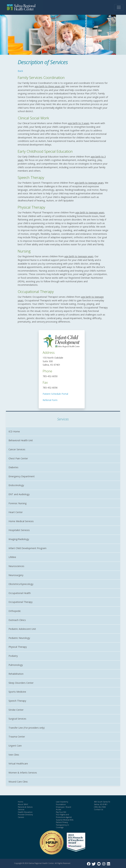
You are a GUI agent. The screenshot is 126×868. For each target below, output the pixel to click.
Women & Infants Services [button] (23, 773)
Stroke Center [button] (16, 710)
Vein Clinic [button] (14, 755)
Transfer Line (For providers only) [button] (27, 728)
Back (20, 71)
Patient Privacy (62, 822)
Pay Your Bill (61, 812)
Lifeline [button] (12, 557)
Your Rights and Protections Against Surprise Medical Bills (65, 817)
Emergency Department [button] (22, 476)
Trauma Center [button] (17, 737)
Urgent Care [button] (15, 746)
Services (21, 809)
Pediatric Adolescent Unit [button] (22, 629)
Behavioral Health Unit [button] (21, 440)
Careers (21, 817)
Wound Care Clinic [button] (18, 782)
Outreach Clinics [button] (17, 620)
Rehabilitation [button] (16, 674)
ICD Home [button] (14, 431)
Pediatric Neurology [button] (19, 638)
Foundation (61, 804)
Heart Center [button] (16, 512)
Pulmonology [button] (16, 665)
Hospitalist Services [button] (19, 530)
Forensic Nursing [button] (18, 503)
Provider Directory (25, 815)
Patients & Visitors (25, 807)
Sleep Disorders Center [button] (21, 683)
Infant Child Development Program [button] (27, 548)
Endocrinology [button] (16, 485)
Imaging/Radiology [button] (19, 539)
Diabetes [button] (13, 467)
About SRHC (23, 804)
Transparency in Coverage (62, 826)
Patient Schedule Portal (55, 394)
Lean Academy (62, 802)
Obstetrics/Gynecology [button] (21, 584)
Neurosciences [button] (16, 566)
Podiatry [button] (13, 656)
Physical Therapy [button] (18, 647)
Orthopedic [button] (15, 611)
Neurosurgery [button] (16, 575)
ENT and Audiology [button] (19, 494)
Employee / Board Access (63, 808)
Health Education (25, 812)
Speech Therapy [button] (17, 701)
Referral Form (50, 400)
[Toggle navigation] (119, 7)
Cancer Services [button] (17, 449)
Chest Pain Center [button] (18, 458)
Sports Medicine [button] (17, 692)
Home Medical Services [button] (21, 521)
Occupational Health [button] (20, 593)
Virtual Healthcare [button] (18, 764)
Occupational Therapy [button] (21, 602)
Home (21, 802)
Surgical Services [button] (17, 719)
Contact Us (99, 809)
